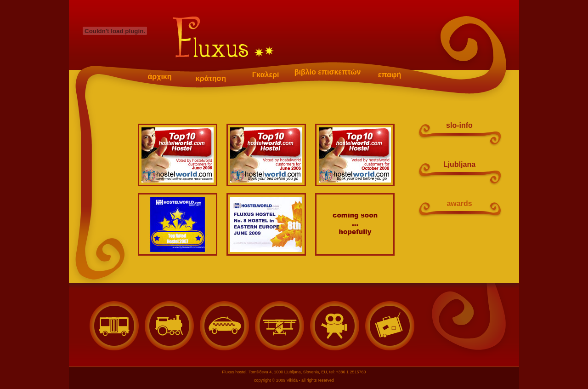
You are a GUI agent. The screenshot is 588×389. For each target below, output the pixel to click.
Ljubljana (459, 164)
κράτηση (211, 78)
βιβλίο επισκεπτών (328, 72)
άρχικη (159, 77)
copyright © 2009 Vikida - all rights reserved (294, 380)
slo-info (459, 125)
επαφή (390, 75)
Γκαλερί (266, 75)
